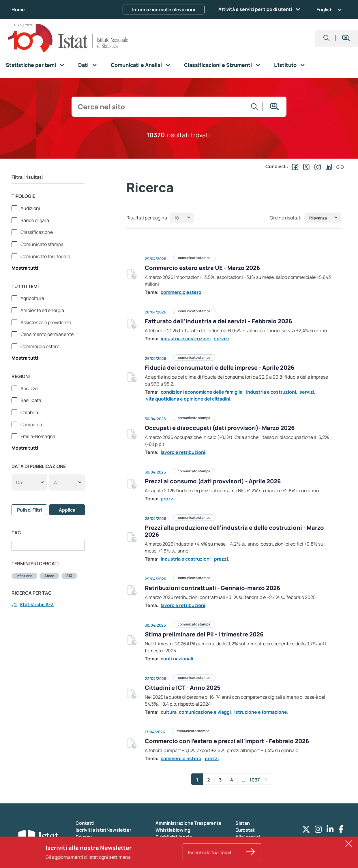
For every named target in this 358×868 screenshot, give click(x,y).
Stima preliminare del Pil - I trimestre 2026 (204, 634)
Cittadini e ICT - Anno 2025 (183, 688)
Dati (83, 65)
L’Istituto (285, 65)
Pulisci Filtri (29, 510)
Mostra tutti (25, 268)
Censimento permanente (47, 334)
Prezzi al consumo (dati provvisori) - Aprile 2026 (213, 481)
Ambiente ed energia (42, 310)
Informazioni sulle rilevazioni (164, 10)
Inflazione (24, 576)
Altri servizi (248, 837)
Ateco (49, 576)
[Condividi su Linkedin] (328, 166)
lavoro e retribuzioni (183, 452)
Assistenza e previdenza (45, 322)
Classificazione (36, 232)
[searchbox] (15, 546)
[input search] (161, 107)
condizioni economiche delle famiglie (202, 392)
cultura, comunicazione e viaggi (196, 712)
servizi (221, 339)
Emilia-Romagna (38, 436)
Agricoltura (32, 298)
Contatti (85, 823)
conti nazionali (177, 659)
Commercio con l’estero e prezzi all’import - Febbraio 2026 (227, 741)
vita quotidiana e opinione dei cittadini (188, 399)
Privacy (84, 837)
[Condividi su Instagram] (316, 166)
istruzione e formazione (261, 712)
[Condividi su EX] (305, 166)
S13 (69, 576)
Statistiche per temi (31, 65)
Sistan (243, 823)
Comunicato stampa (42, 244)
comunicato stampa (194, 258)
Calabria (29, 412)
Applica (67, 510)
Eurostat (245, 830)
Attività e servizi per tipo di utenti (255, 9)
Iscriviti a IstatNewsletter (103, 830)
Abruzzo (29, 388)
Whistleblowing (173, 830)
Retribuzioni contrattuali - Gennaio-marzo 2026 (212, 588)
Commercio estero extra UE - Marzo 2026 (202, 268)
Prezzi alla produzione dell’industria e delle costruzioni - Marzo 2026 (234, 531)
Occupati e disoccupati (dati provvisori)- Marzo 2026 (220, 428)
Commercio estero (40, 346)
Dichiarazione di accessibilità (108, 844)
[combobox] (48, 546)
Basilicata (30, 400)
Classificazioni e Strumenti (218, 65)
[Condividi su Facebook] (294, 166)
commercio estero (181, 292)
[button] (327, 38)
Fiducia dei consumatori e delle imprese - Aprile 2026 (220, 368)
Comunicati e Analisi (136, 65)
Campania (31, 424)
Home (18, 10)
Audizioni (30, 208)
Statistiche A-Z (33, 604)
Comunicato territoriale (45, 256)
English (329, 10)
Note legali (167, 851)
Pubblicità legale (174, 837)
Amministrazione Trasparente (189, 823)
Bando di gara (34, 220)
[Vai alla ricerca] (255, 107)
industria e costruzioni (186, 339)
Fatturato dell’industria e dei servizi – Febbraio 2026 (218, 321)
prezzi (168, 499)
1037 (255, 780)
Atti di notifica (171, 844)
